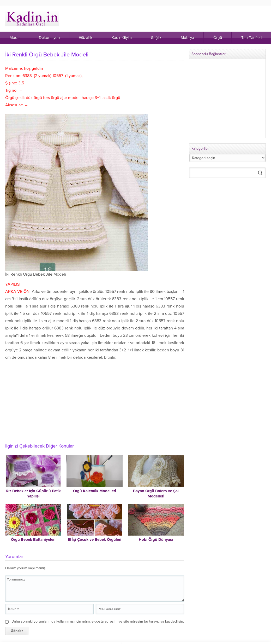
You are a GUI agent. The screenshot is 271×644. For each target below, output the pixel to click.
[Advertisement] (95, 400)
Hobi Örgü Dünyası (156, 539)
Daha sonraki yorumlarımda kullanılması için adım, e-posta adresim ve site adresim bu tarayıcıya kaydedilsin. (98, 621)
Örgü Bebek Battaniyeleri (33, 539)
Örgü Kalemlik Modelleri (95, 491)
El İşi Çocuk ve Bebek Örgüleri (95, 539)
